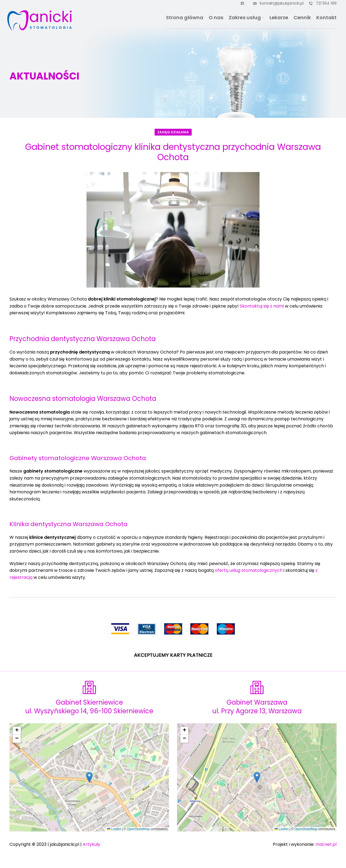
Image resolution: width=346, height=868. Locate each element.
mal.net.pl (326, 844)
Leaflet (114, 829)
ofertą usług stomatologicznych (249, 570)
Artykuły (92, 844)
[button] (89, 777)
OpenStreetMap (138, 829)
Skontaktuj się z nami (262, 306)
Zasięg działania (173, 132)
